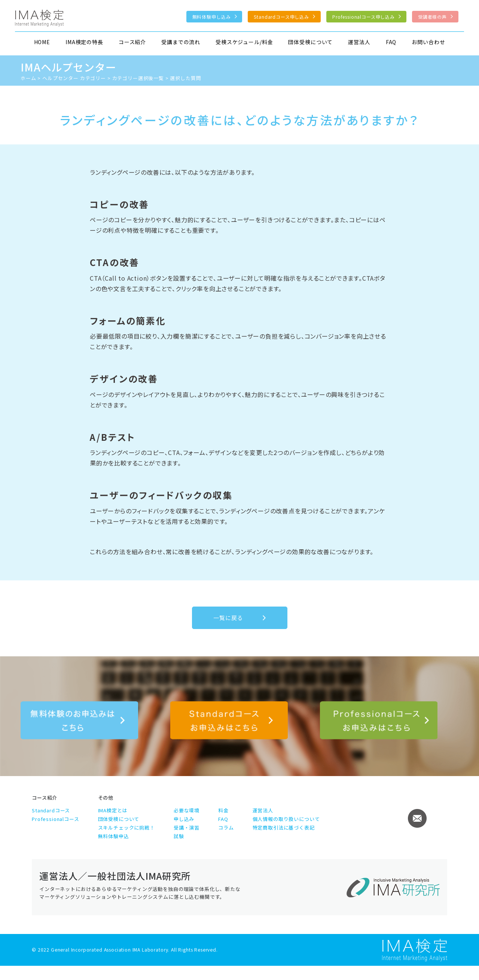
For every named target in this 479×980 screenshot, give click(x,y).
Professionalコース (56, 819)
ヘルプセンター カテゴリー (74, 78)
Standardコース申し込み (281, 17)
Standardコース (51, 810)
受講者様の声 (432, 17)
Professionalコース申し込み (364, 17)
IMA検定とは (113, 810)
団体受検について (310, 42)
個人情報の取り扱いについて (286, 819)
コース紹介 (132, 42)
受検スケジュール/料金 (244, 42)
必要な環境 (187, 810)
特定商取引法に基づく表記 (284, 828)
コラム (226, 828)
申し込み (184, 819)
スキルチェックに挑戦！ (126, 828)
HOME (42, 42)
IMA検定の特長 (84, 42)
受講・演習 (187, 828)
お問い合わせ (428, 42)
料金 (223, 810)
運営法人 (359, 42)
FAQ (391, 42)
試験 (179, 836)
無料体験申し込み (212, 17)
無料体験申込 (114, 836)
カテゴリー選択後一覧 (138, 78)
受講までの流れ (181, 42)
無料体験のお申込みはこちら (79, 720)
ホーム (28, 78)
